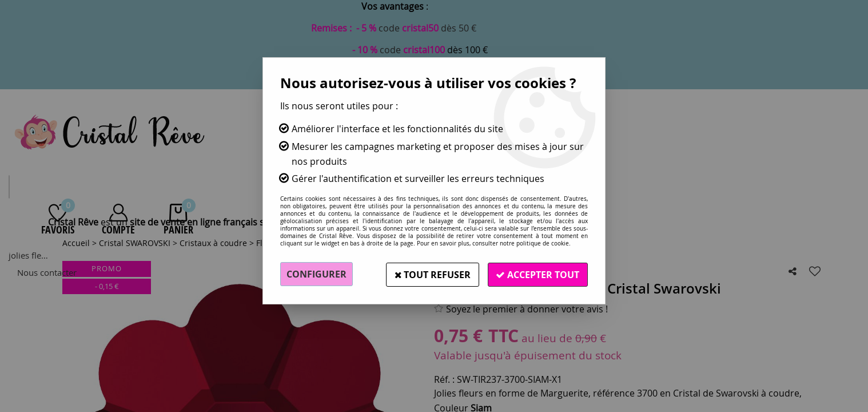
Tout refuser (430, 274)
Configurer (316, 274)
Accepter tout (537, 274)
